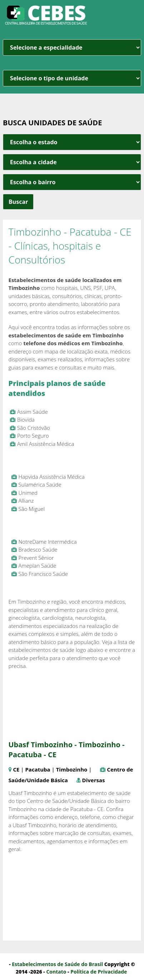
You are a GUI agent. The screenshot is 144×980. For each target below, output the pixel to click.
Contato (56, 972)
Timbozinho (72, 769)
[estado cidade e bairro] (72, 142)
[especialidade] (72, 47)
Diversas (94, 780)
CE (16, 769)
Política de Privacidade (99, 972)
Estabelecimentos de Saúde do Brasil (57, 964)
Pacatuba (38, 769)
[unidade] (72, 78)
